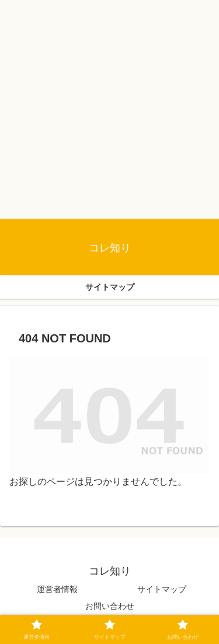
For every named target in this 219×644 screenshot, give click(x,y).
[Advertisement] (109, 109)
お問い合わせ (110, 606)
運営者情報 (57, 589)
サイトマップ (162, 589)
